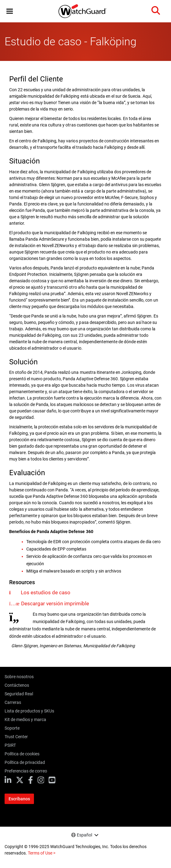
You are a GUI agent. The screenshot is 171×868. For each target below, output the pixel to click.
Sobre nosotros (19, 677)
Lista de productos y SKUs (29, 711)
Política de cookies (22, 754)
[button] (10, 11)
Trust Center (16, 737)
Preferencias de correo (26, 771)
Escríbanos (19, 799)
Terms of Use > (42, 853)
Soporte (12, 728)
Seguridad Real (19, 694)
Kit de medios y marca (25, 720)
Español (84, 835)
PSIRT (10, 745)
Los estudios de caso (46, 592)
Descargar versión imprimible (55, 603)
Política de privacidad (25, 762)
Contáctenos (17, 685)
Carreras (13, 702)
